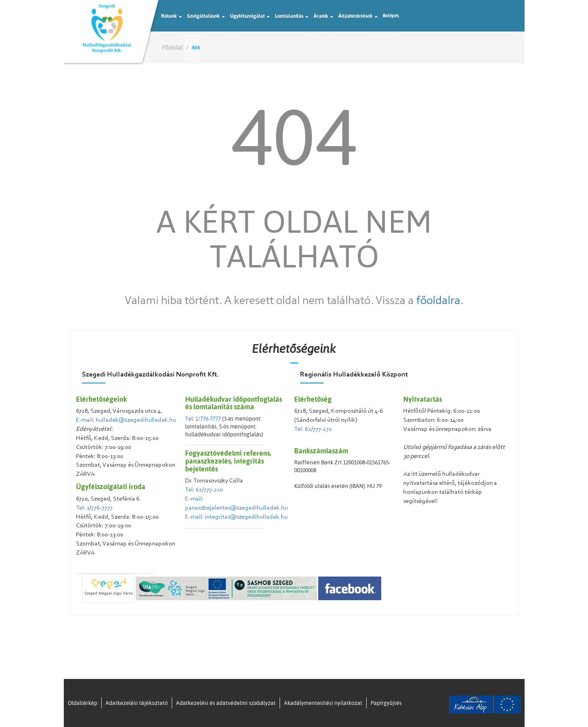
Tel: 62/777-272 (313, 429)
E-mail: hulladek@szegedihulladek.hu (126, 420)
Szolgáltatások (206, 16)
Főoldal (173, 47)
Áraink (323, 16)
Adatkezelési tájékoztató (137, 703)
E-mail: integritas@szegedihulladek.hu (236, 517)
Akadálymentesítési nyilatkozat (323, 703)
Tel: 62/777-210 (204, 490)
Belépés (391, 16)
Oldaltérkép (83, 703)
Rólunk (172, 16)
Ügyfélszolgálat (250, 16)
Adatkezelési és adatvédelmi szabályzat (226, 703)
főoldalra (438, 301)
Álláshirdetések (358, 16)
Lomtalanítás (292, 16)
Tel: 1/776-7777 (94, 508)
